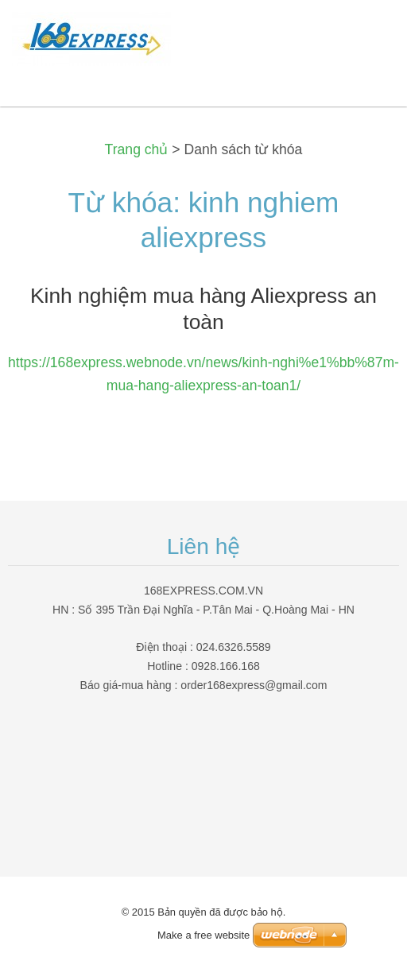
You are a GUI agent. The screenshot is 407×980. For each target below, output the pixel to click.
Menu (363, 36)
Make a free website (203, 935)
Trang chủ (137, 149)
